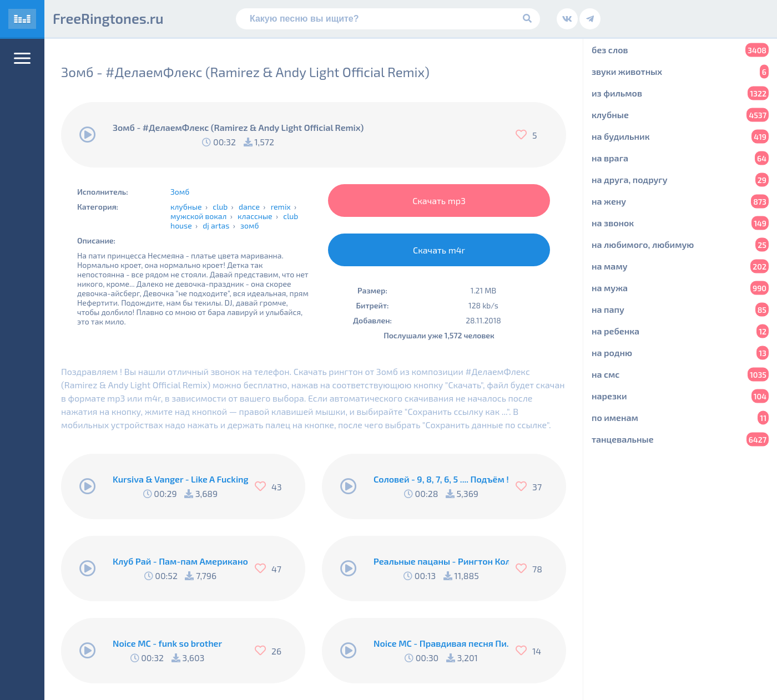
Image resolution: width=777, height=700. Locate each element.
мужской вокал (198, 216)
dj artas (216, 225)
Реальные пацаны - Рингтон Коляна (441, 561)
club (220, 207)
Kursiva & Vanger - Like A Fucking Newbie (180, 479)
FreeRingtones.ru (108, 18)
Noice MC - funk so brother (167, 643)
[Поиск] (388, 19)
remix (281, 207)
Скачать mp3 (439, 201)
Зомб (180, 192)
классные (255, 216)
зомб (249, 225)
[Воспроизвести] (88, 135)
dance (249, 207)
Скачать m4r (439, 250)
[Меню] (22, 58)
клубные (186, 207)
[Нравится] (524, 135)
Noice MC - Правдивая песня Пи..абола (441, 643)
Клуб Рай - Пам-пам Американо (180, 561)
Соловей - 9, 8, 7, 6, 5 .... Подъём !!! (441, 479)
